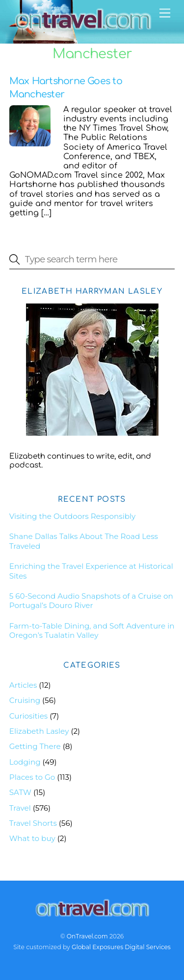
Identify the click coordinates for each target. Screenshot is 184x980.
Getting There (35, 746)
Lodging (25, 762)
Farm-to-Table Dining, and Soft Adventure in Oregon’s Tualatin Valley (92, 631)
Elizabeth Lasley (39, 731)
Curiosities (29, 716)
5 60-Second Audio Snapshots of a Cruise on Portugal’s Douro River (91, 601)
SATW (20, 792)
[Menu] (165, 13)
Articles (23, 685)
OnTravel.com (87, 936)
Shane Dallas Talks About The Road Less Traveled (84, 541)
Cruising (25, 700)
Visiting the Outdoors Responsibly (73, 516)
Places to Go (32, 777)
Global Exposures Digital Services (121, 947)
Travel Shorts (33, 823)
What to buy (32, 838)
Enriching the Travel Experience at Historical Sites (91, 571)
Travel (20, 808)
